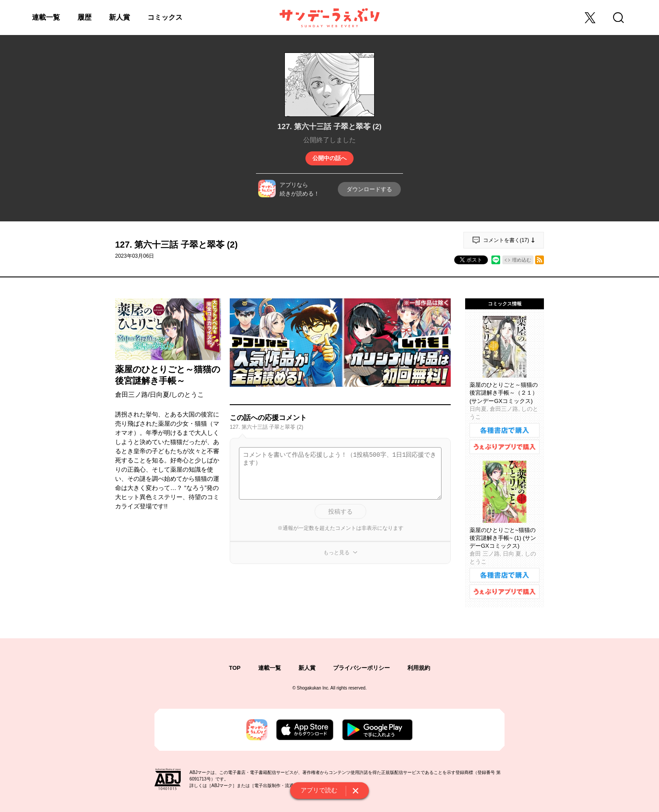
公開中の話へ (329, 158)
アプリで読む (319, 790)
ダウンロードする (369, 189)
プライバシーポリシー (361, 668)
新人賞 (119, 17)
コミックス (165, 17)
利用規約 (419, 668)
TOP (235, 668)
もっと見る (337, 553)
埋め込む (522, 260)
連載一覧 (46, 17)
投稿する (340, 511)
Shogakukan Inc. (313, 688)
